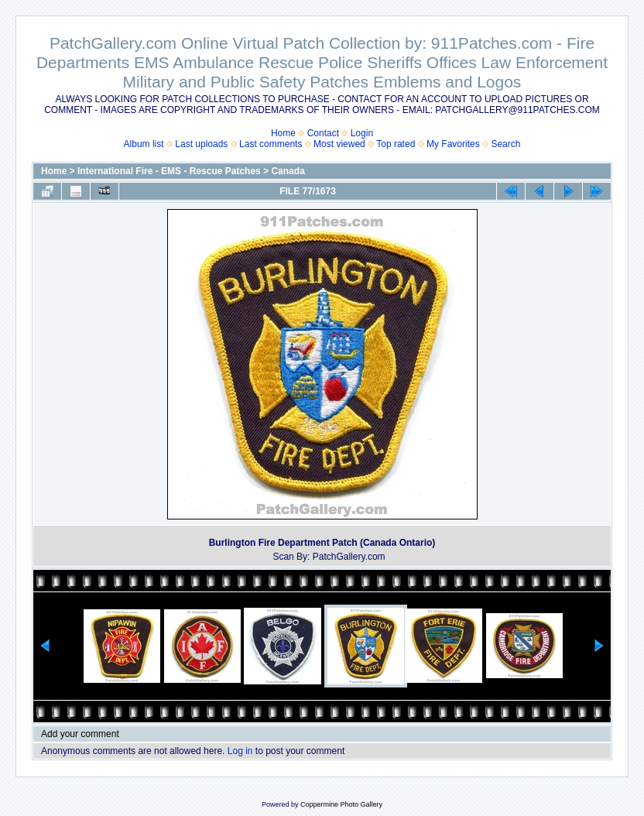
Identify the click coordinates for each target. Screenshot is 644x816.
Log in (240, 751)
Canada (288, 171)
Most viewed (339, 144)
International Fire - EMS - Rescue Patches (169, 171)
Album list (144, 144)
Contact (323, 133)
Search (505, 144)
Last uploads (201, 144)
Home (283, 133)
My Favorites (453, 144)
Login (362, 133)
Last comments (271, 144)
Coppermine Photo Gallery (341, 804)
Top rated (396, 144)
